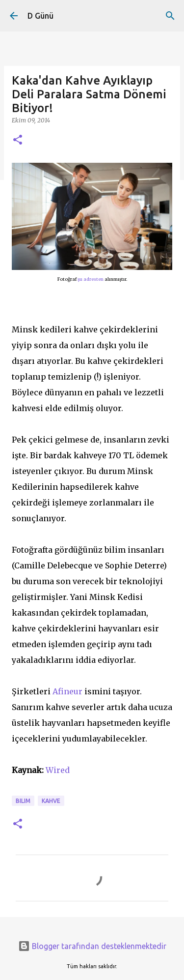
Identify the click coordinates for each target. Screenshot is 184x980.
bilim (23, 801)
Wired (58, 770)
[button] (18, 140)
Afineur (67, 691)
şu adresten (91, 279)
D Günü (40, 16)
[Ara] (170, 16)
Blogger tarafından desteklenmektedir (92, 946)
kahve (51, 801)
